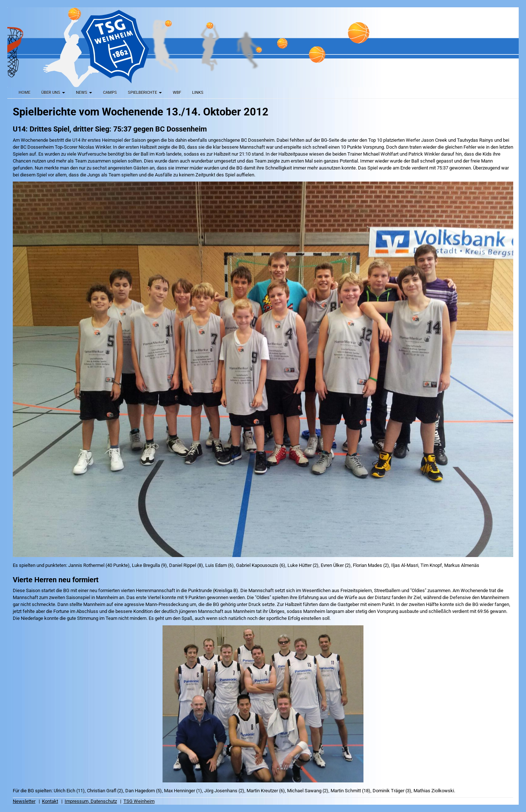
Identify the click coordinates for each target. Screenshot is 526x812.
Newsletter (24, 801)
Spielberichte (145, 93)
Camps (110, 93)
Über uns (53, 93)
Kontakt (50, 801)
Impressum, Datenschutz (91, 801)
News (84, 93)
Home (24, 93)
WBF (177, 93)
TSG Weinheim (139, 801)
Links (198, 93)
